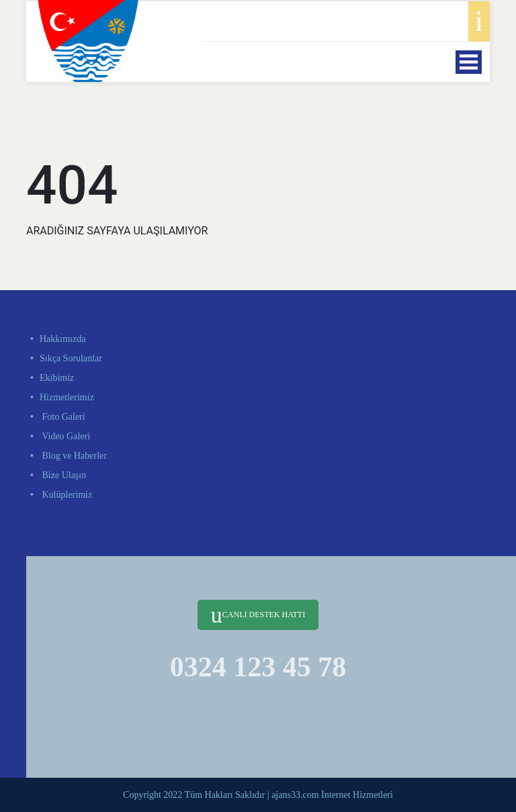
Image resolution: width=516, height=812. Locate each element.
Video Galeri (65, 436)
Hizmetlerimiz (67, 397)
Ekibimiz (57, 378)
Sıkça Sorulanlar (71, 358)
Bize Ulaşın (63, 475)
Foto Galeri (62, 417)
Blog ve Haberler (73, 456)
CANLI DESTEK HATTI (258, 615)
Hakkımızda (62, 339)
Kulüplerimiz (66, 495)
